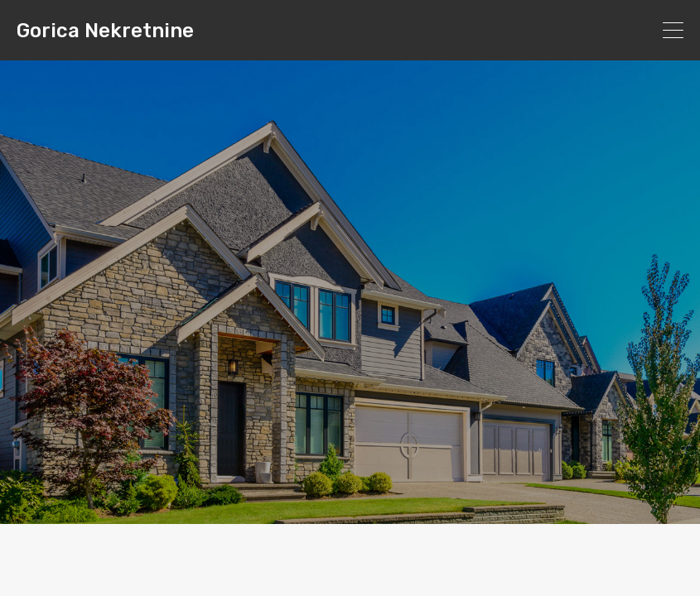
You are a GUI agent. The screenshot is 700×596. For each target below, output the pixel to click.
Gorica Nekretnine (105, 31)
